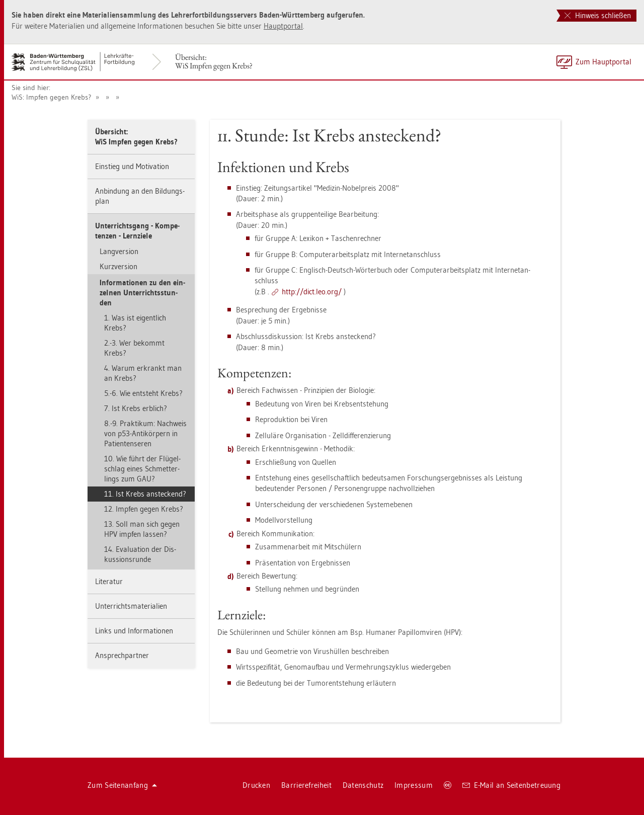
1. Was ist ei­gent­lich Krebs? (135, 323)
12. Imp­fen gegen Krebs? (144, 509)
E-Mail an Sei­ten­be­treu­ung (511, 785)
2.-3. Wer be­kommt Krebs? (134, 348)
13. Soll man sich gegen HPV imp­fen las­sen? (142, 529)
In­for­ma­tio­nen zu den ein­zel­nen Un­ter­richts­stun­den (142, 293)
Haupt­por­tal (283, 26)
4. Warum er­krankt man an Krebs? (143, 373)
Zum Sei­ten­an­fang (122, 785)
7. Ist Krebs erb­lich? (136, 408)
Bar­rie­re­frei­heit (306, 785)
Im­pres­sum (414, 785)
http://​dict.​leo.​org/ (312, 292)
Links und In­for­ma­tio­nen (134, 631)
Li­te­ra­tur (109, 581)
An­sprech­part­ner (122, 655)
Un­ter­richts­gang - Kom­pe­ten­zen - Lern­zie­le (137, 231)
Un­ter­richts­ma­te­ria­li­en (131, 606)
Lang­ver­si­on (119, 251)
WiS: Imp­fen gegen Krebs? (51, 97)
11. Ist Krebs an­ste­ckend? (145, 494)
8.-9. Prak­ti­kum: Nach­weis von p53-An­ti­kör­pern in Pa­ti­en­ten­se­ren (145, 433)
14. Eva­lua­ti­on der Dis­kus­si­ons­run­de (140, 554)
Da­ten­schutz (363, 785)
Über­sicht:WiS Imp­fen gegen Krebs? (214, 61)
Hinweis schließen (598, 15)
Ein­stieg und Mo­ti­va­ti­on (132, 166)
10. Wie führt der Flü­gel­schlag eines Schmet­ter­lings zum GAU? (142, 469)
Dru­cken (256, 785)
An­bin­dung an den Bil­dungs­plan (140, 196)
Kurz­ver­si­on (118, 266)
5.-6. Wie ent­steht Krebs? (143, 393)
